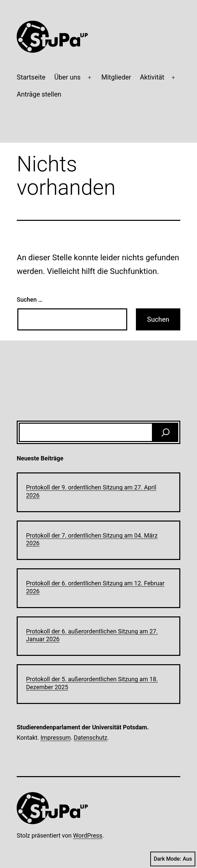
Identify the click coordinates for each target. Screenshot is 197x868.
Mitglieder (116, 77)
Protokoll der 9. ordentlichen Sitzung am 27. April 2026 (91, 491)
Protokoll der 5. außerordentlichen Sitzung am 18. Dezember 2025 (92, 683)
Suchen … (30, 300)
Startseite (31, 77)
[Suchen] (166, 432)
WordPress (88, 835)
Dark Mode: (173, 859)
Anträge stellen (39, 94)
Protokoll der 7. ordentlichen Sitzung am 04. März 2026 (92, 539)
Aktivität (152, 77)
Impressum (56, 738)
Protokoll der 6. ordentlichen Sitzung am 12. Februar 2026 (95, 587)
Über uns (67, 77)
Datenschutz (90, 738)
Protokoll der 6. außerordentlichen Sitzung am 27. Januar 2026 (92, 635)
